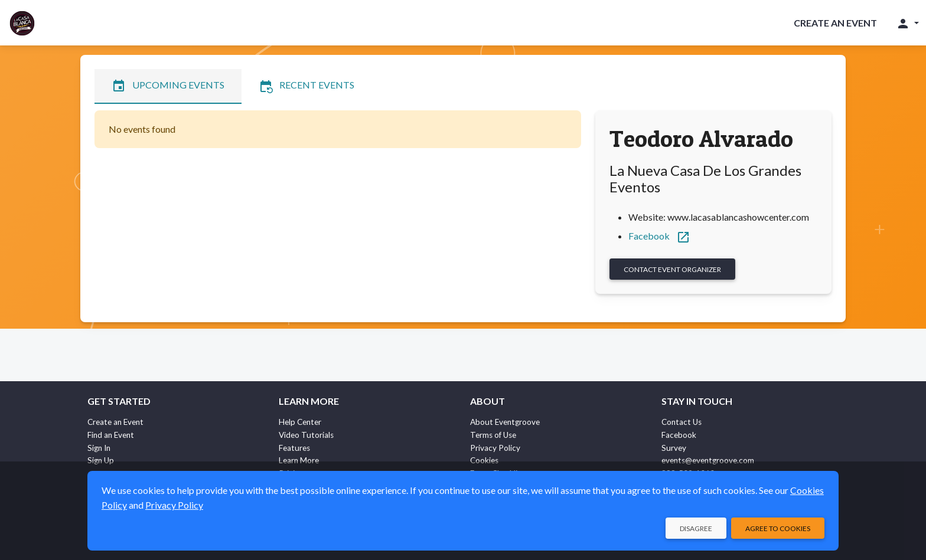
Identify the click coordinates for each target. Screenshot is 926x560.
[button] (907, 23)
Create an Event (835, 23)
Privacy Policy (495, 448)
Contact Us (682, 422)
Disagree (696, 528)
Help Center (300, 422)
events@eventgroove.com (708, 460)
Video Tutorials (306, 435)
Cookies (484, 460)
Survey (674, 448)
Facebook (659, 236)
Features (294, 448)
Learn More (299, 460)
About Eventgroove (505, 422)
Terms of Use (493, 435)
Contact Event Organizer (672, 269)
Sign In (99, 448)
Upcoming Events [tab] (168, 86)
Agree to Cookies (778, 528)
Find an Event (111, 435)
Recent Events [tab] (307, 86)
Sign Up (101, 460)
